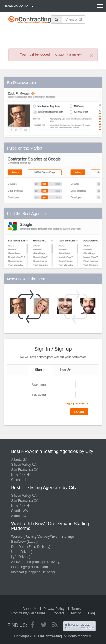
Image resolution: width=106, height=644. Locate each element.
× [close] (91, 55)
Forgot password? (76, 403)
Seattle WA (20, 511)
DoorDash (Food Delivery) (31, 547)
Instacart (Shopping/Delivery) (33, 572)
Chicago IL (19, 480)
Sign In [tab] (40, 370)
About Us (30, 609)
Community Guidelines (28, 613)
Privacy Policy (54, 609)
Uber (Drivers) (22, 552)
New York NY (21, 475)
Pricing (76, 613)
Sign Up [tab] (65, 370)
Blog (92, 613)
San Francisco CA (25, 470)
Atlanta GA (19, 460)
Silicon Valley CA (24, 465)
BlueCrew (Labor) (24, 542)
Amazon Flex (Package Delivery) (36, 562)
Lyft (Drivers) (21, 557)
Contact (58, 613)
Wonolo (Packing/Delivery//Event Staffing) (42, 537)
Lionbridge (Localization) (30, 567)
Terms (76, 609)
